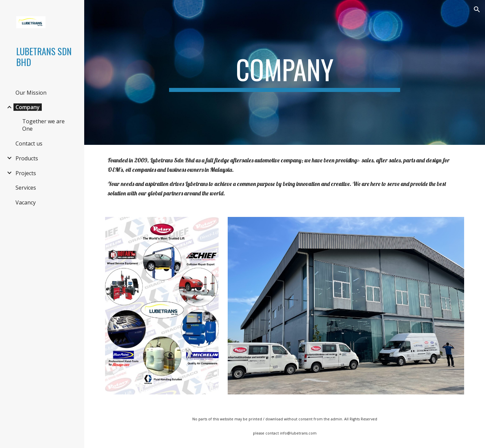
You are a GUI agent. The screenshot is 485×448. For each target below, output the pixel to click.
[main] (285, 72)
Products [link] (27, 158)
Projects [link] (26, 173)
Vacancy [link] (26, 202)
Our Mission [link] (31, 93)
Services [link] (26, 188)
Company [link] (28, 107)
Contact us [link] (29, 143)
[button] (477, 9)
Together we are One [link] (43, 125)
